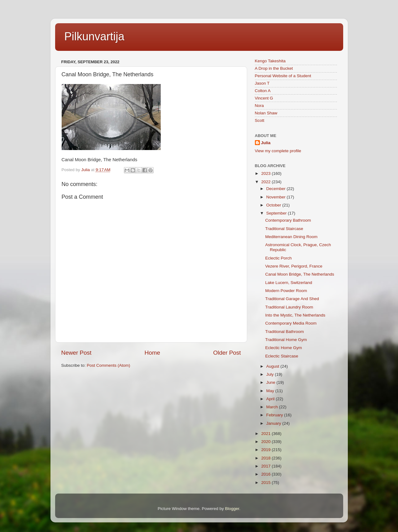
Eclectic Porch (278, 258)
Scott (260, 120)
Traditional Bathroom (284, 332)
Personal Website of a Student (283, 76)
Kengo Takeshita (270, 61)
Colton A (263, 91)
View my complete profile (278, 151)
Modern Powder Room (286, 291)
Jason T (262, 83)
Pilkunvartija (94, 36)
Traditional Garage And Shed (292, 299)
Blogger (232, 509)
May (271, 391)
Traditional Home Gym (286, 340)
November (277, 197)
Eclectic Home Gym (284, 348)
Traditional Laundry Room (289, 307)
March (273, 407)
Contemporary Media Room (291, 323)
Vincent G (264, 98)
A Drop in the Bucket (274, 68)
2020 (266, 442)
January (274, 423)
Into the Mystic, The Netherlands (295, 315)
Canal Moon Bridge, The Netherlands (300, 274)
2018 (266, 458)
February (275, 415)
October (274, 205)
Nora (259, 106)
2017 (266, 466)
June (271, 382)
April (271, 399)
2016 (266, 474)
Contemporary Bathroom (288, 220)
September (277, 213)
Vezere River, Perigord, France (294, 266)
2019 (266, 450)
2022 (266, 182)
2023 (266, 173)
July (271, 374)
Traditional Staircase (284, 229)
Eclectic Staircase (282, 356)
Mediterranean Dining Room (291, 237)
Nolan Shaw (266, 113)
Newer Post (77, 353)
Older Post (227, 353)
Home (152, 353)
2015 (266, 483)
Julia (266, 143)
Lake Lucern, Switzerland (289, 283)
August (273, 366)
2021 (266, 434)
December (277, 189)
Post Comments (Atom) (108, 365)
